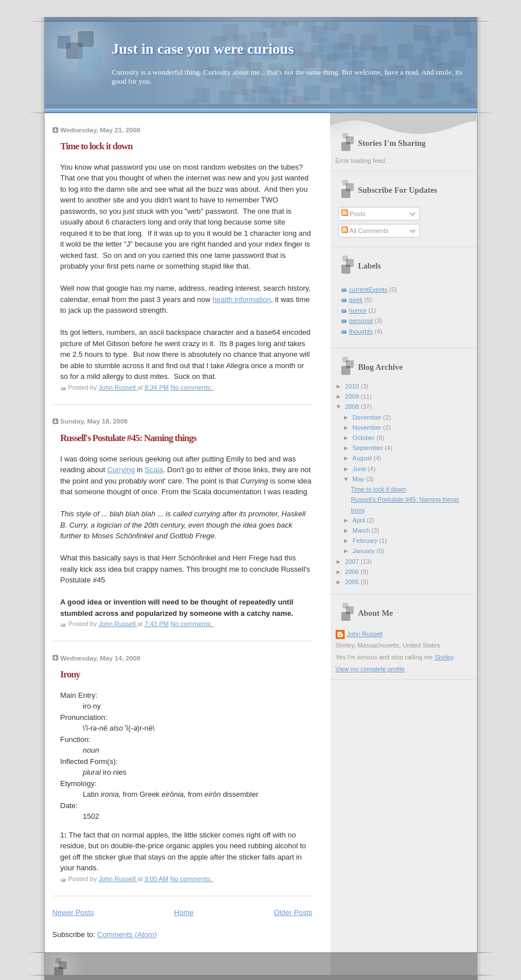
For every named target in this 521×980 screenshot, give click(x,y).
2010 (353, 386)
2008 (353, 407)
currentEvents (368, 290)
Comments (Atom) (127, 934)
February (366, 541)
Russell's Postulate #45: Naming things (129, 438)
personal (361, 321)
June (360, 469)
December (368, 417)
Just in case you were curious (203, 49)
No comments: (192, 387)
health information (242, 299)
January (364, 551)
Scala (154, 470)
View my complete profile (370, 669)
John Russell (365, 634)
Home (184, 912)
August (363, 458)
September (369, 448)
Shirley (444, 657)
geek (356, 300)
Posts (353, 214)
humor (358, 310)
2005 (353, 582)
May (359, 479)
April (360, 520)
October (364, 438)
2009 (353, 396)
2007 (353, 562)
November (368, 428)
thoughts (361, 331)
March (362, 530)
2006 (353, 572)
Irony (70, 674)
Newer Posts (73, 912)
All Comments (365, 231)
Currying (121, 470)
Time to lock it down (97, 146)
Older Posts (293, 912)
